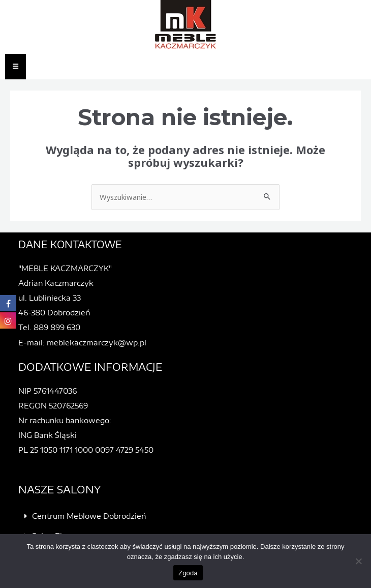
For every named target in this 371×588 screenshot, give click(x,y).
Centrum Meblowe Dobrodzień (89, 516)
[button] (192, 516)
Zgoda (188, 573)
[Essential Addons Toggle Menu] (16, 67)
